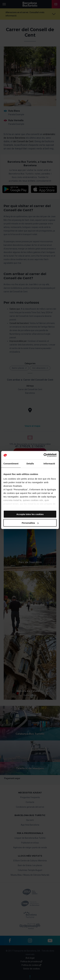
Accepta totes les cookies (30, 514)
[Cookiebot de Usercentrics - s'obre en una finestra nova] (44, 455)
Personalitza (30, 523)
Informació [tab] (49, 463)
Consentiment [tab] (11, 463)
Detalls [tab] (30, 463)
